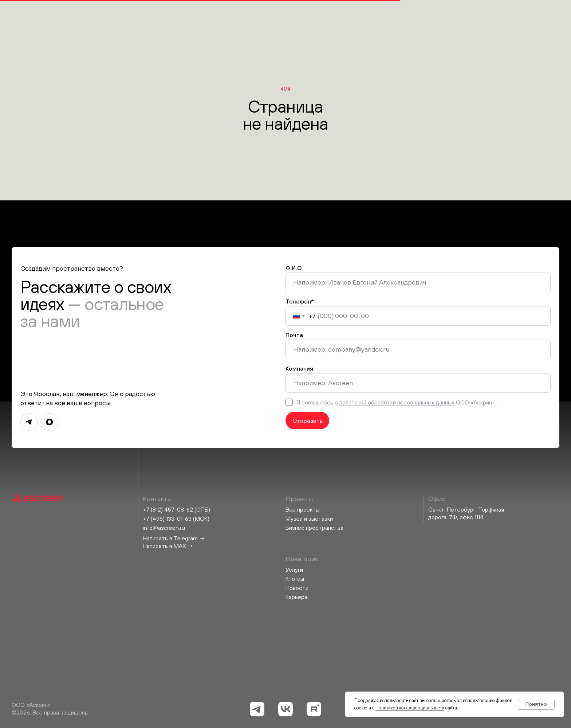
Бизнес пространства (314, 528)
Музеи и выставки (309, 518)
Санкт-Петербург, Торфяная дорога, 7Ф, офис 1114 (466, 513)
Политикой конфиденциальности (410, 708)
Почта (294, 335)
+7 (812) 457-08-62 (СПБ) (176, 509)
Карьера (296, 597)
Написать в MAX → (168, 546)
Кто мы (295, 579)
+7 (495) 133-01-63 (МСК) (176, 518)
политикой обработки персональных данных (397, 402)
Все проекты (302, 509)
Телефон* (300, 301)
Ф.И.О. (294, 268)
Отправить (308, 420)
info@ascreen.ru (164, 528)
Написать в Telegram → (174, 538)
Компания (299, 368)
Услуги (294, 570)
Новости (297, 588)
